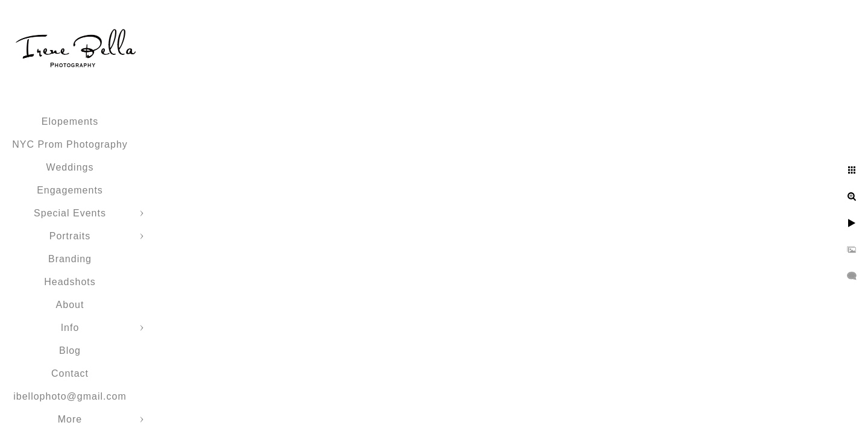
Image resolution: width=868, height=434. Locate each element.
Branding (70, 259)
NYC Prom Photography (70, 144)
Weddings (70, 167)
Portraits (70, 236)
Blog (70, 351)
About (70, 305)
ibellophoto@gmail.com (70, 396)
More (70, 419)
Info (70, 328)
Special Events (70, 213)
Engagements (70, 190)
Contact (70, 373)
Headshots (70, 282)
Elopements (70, 121)
